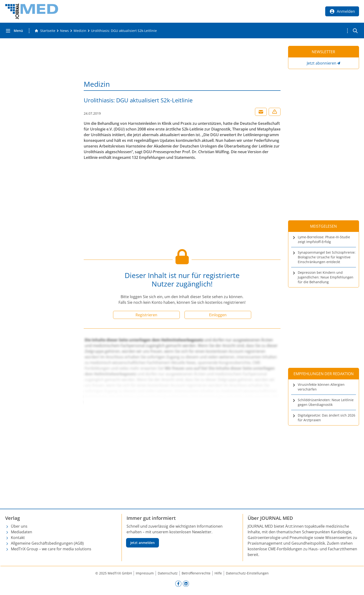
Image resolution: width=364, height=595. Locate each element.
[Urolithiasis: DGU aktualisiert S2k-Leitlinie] (124, 31)
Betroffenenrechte (196, 573)
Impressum (145, 573)
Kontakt (18, 538)
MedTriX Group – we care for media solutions (51, 549)
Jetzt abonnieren (322, 63)
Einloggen (218, 315)
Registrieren (146, 315)
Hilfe (218, 573)
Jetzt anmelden (143, 543)
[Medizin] (80, 31)
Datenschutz (168, 573)
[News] (64, 31)
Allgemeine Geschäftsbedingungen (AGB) (47, 543)
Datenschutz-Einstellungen (247, 573)
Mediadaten (22, 532)
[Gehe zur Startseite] (45, 31)
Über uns (19, 526)
